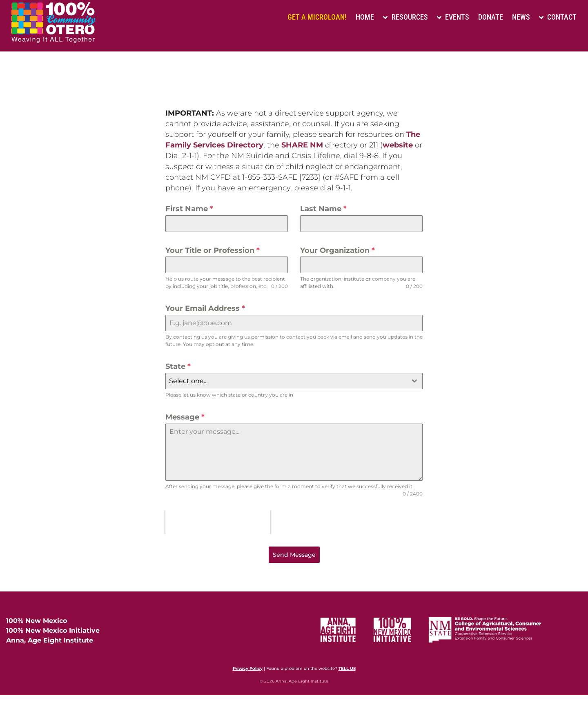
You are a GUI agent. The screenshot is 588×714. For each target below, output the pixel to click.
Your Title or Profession (213, 250)
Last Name (323, 209)
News (521, 17)
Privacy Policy (248, 668)
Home (365, 17)
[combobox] (294, 381)
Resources (405, 17)
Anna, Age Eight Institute (50, 640)
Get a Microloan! (317, 17)
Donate (491, 17)
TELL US (347, 668)
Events (453, 17)
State (178, 366)
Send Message (294, 555)
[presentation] (218, 522)
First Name (189, 209)
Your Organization (337, 250)
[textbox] (286, 381)
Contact (558, 17)
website (398, 145)
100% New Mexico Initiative (53, 630)
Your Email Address (205, 308)
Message (185, 417)
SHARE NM (302, 145)
